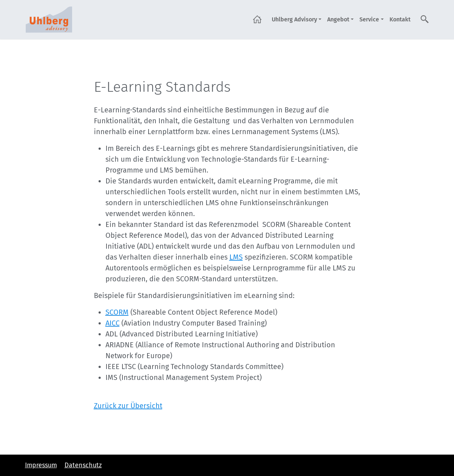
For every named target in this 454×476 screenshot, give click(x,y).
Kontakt (400, 19)
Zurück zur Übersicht (128, 406)
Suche (425, 19)
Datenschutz (83, 465)
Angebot (338, 19)
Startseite (257, 19)
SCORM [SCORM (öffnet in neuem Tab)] (117, 312)
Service (369, 19)
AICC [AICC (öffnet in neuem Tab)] (113, 323)
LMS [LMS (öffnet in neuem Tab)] (236, 257)
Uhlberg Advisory (294, 19)
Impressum (41, 465)
